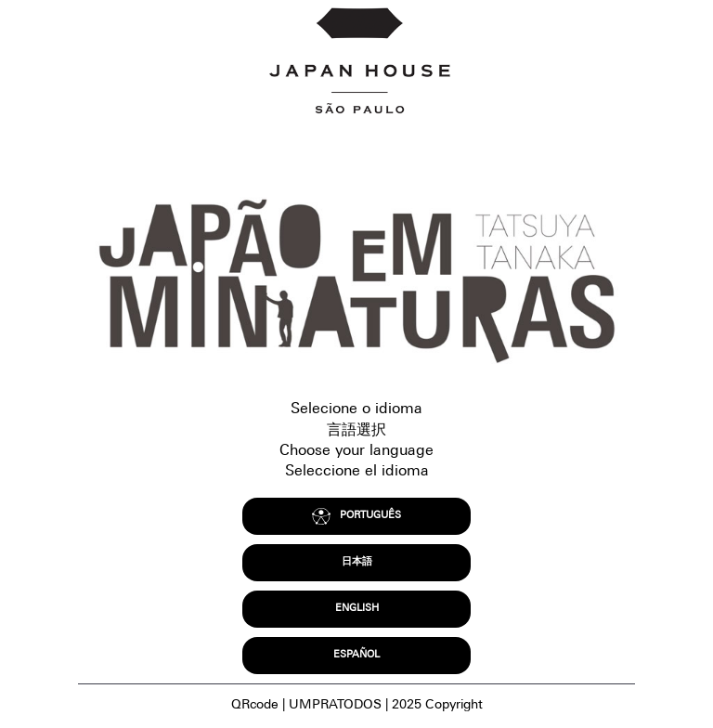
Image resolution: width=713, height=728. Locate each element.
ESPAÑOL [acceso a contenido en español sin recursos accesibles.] (356, 655)
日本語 (357, 562)
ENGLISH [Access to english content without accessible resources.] (357, 609)
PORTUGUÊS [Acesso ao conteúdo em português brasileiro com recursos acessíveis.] (356, 517)
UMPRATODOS (335, 706)
